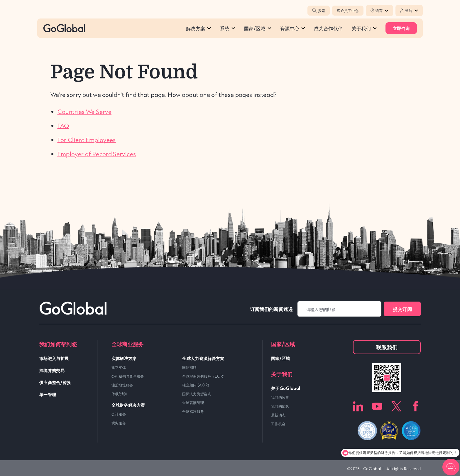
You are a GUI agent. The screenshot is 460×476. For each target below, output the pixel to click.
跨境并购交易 (52, 370)
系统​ (228, 28)
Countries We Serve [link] (84, 112)
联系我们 (387, 347)
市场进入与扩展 (54, 358)
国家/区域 (258, 28)
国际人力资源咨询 (197, 394)
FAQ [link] (63, 126)
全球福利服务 (193, 411)
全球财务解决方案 (128, 405)
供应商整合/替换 (55, 382)
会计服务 (119, 414)
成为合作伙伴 (328, 28)
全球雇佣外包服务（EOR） (204, 376)
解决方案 (198, 28)
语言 (382, 11)
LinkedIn (358, 406)
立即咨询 (401, 28)
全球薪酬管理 (193, 403)
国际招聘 (189, 367)
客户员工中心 (348, 11)
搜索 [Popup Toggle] (319, 11)
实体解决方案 (124, 358)
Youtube (377, 406)
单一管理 (48, 394)
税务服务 (119, 423)
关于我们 (364, 28)
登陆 (411, 11)
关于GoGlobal (286, 388)
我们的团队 (280, 406)
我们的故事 (280, 397)
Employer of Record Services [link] (97, 154)
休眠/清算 (120, 394)
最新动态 (278, 415)
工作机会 (278, 424)
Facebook (416, 406)
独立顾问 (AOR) (196, 385)
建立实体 (119, 367)
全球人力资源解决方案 (203, 358)
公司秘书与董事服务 (128, 376)
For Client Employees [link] (87, 140)
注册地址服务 (122, 385)
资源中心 (293, 28)
